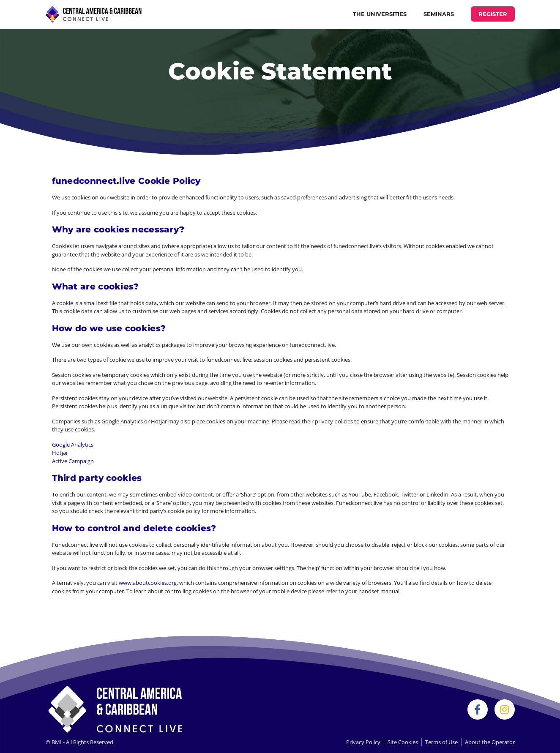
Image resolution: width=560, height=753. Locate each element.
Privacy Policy (363, 742)
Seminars (439, 14)
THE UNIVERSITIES (380, 14)
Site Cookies (403, 742)
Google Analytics (73, 445)
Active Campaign (73, 461)
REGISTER (493, 14)
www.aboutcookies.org (148, 583)
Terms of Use (441, 742)
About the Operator (490, 742)
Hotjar (60, 453)
